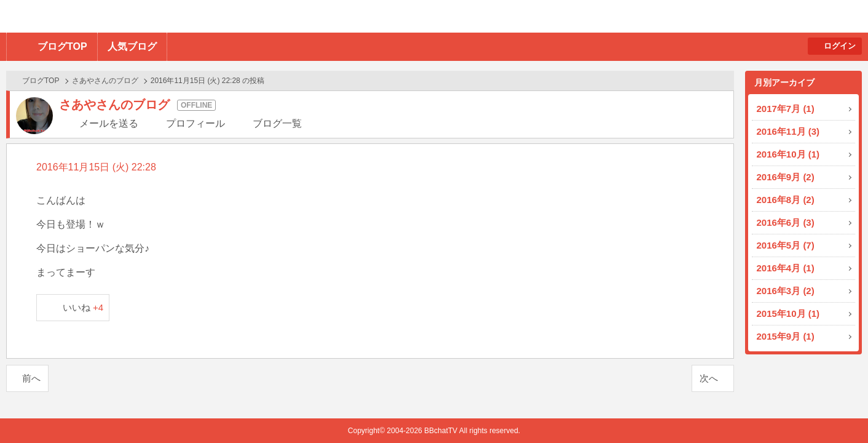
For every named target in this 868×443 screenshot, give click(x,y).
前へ (31, 378)
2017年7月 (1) (786, 109)
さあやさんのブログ (105, 81)
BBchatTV (176, 16)
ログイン (840, 46)
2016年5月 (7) (786, 245)
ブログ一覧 (277, 123)
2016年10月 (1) (788, 154)
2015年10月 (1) (788, 313)
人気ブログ (132, 46)
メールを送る (109, 123)
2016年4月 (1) (786, 268)
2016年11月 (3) (788, 131)
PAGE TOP (834, 409)
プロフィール (195, 123)
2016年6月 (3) (786, 222)
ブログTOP (62, 46)
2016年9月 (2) (786, 177)
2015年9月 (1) (786, 336)
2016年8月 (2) (786, 200)
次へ (709, 378)
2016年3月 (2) (786, 291)
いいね (83, 307)
